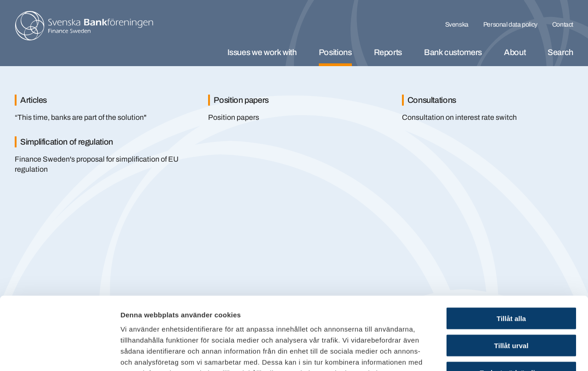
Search (560, 52)
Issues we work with (262, 52)
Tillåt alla (511, 250)
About (515, 52)
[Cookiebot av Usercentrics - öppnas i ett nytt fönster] (59, 353)
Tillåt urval (512, 277)
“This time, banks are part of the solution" (81, 117)
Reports (388, 52)
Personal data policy (510, 25)
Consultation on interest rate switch (459, 117)
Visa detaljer (499, 353)
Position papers (234, 117)
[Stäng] (556, 86)
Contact (563, 25)
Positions (335, 52)
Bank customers (453, 52)
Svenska (457, 25)
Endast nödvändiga (511, 304)
